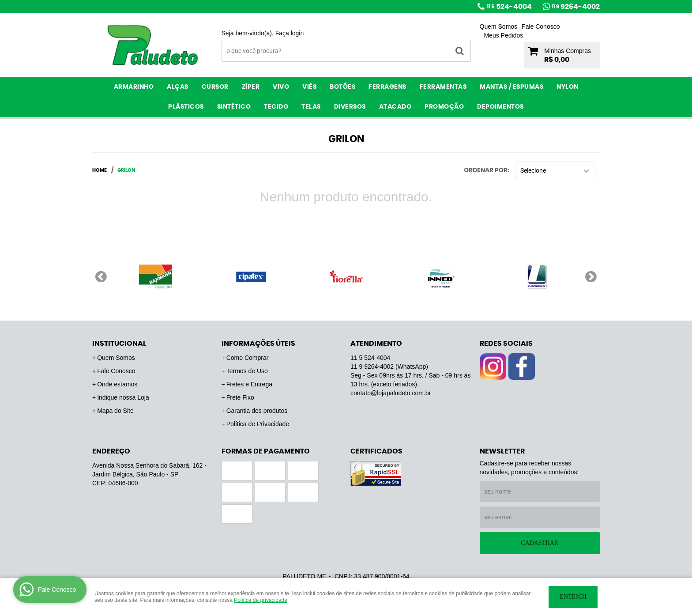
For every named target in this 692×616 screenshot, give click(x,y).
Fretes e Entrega (249, 384)
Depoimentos (500, 107)
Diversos (350, 107)
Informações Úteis (258, 344)
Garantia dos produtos (257, 411)
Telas (311, 107)
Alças (178, 87)
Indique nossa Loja (123, 397)
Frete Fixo (240, 397)
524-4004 (509, 7)
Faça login (290, 33)
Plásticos (186, 107)
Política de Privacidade (258, 424)
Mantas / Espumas (511, 87)
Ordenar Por (486, 170)
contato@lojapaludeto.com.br (391, 393)
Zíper (251, 87)
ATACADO (395, 107)
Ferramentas (443, 87)
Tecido (276, 107)
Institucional (119, 344)
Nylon (568, 87)
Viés (309, 87)
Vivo (281, 87)
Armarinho (134, 87)
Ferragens (387, 87)
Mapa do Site (115, 411)
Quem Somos (499, 26)
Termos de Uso (247, 371)
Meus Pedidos (504, 35)
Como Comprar (248, 358)
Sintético (234, 107)
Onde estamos (117, 384)
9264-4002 (576, 7)
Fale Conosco (541, 26)
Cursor (215, 87)
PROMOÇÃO (444, 107)
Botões (342, 87)
